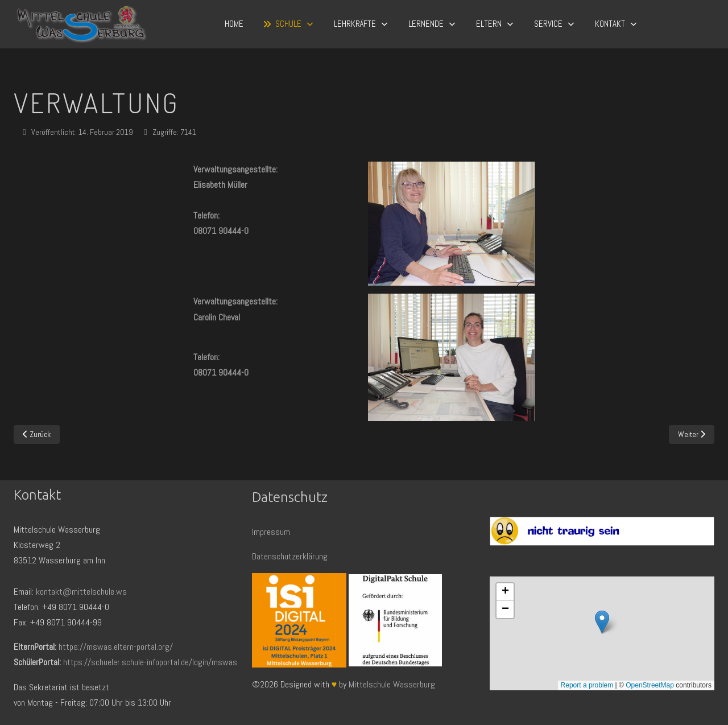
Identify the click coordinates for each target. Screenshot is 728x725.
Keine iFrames (602, 633)
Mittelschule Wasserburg (392, 684)
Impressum (271, 532)
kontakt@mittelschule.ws (81, 592)
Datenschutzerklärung (290, 556)
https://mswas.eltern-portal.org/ (116, 647)
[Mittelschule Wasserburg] (82, 24)
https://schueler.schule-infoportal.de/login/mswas (150, 662)
